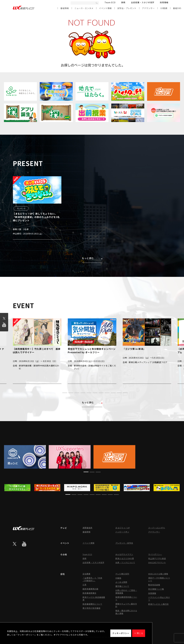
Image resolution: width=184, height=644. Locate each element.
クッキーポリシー (121, 633)
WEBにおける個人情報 (158, 574)
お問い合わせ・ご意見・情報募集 (126, 592)
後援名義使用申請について (126, 598)
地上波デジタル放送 (157, 558)
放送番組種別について (92, 604)
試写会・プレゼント (127, 8)
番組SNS (177, 8)
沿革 (85, 585)
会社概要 (87, 574)
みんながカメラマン (124, 554)
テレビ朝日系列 (122, 574)
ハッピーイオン (122, 532)
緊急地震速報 (154, 585)
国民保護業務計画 (90, 589)
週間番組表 (87, 528)
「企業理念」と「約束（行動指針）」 (92, 579)
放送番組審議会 (89, 593)
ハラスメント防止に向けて (159, 599)
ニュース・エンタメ (84, 8)
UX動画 (164, 8)
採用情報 (164, 2)
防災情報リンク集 (156, 589)
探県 (123, 2)
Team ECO (110, 2)
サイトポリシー (155, 554)
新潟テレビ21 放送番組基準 (94, 598)
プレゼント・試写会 (124, 543)
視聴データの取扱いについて (159, 579)
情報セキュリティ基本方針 (126, 605)
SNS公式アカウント (157, 562)
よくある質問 (121, 582)
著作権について (122, 586)
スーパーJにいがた (157, 528)
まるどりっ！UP (123, 528)
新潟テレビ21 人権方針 (158, 604)
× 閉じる (139, 633)
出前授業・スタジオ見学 (143, 2)
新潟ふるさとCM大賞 (125, 558)
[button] (59, 393)
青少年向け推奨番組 (91, 608)
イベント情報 (105, 8)
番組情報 (65, 8)
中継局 (118, 578)
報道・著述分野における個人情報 (126, 612)
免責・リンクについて (125, 562)
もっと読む (92, 258)
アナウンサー (148, 8)
